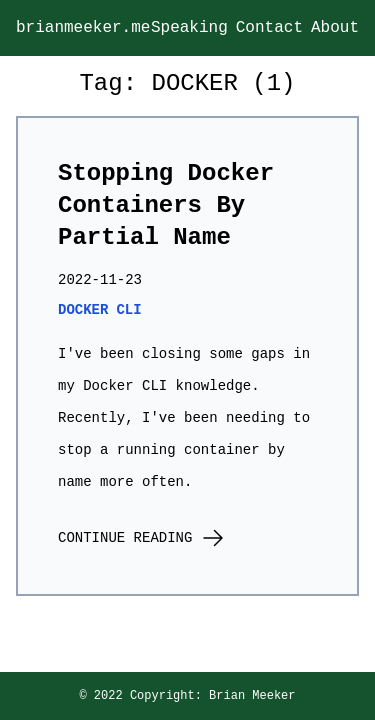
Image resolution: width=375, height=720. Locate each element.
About (335, 28)
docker (83, 309)
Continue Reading (141, 539)
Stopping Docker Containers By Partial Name (166, 206)
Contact (269, 28)
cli (128, 309)
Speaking (189, 28)
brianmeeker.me (83, 28)
